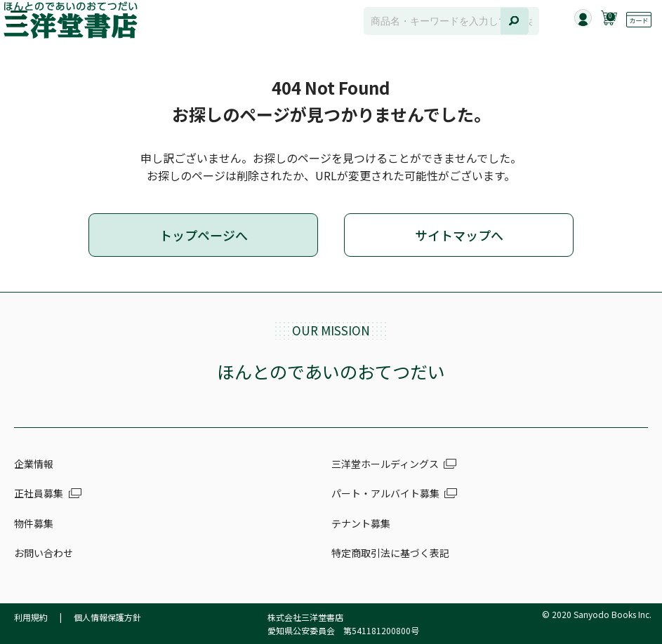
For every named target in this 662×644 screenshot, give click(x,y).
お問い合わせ (44, 553)
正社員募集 (39, 493)
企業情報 (34, 464)
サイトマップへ (459, 235)
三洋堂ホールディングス (385, 464)
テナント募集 (361, 523)
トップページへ (204, 235)
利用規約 (31, 617)
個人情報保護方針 (107, 617)
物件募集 (34, 523)
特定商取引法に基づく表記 (390, 553)
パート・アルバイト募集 (385, 493)
